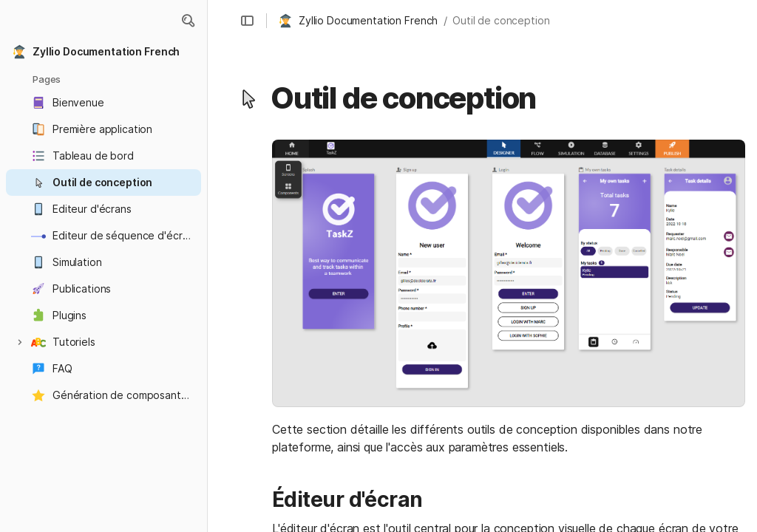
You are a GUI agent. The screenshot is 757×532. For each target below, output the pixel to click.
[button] (188, 21)
